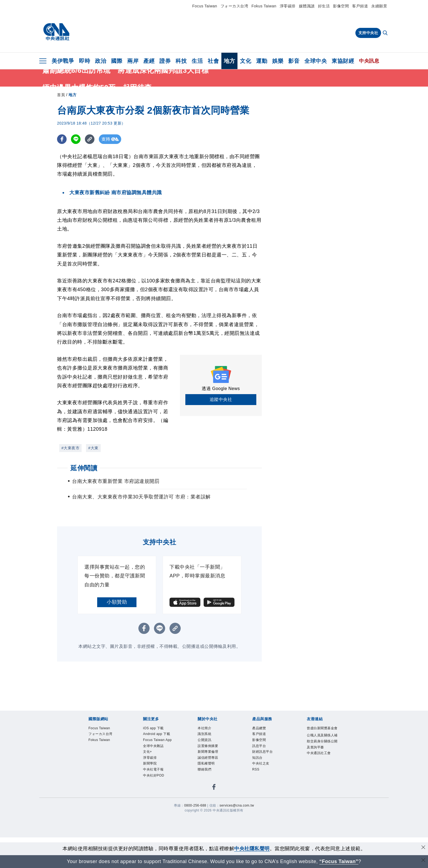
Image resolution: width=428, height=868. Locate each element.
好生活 (324, 6)
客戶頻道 (360, 6)
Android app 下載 (157, 734)
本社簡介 (204, 728)
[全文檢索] (386, 33)
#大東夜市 (70, 448)
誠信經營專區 (208, 758)
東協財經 (343, 61)
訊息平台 (259, 746)
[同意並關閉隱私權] (423, 848)
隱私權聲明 (206, 763)
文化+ (148, 752)
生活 (197, 61)
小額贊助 (117, 602)
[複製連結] (90, 139)
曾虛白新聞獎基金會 (322, 728)
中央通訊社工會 (319, 753)
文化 (246, 61)
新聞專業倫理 (208, 752)
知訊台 (257, 758)
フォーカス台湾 (234, 6)
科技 (181, 61)
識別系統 (204, 734)
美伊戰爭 (63, 61)
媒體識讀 (307, 6)
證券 (165, 61)
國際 (117, 61)
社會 (213, 61)
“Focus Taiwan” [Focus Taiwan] (339, 861)
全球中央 (316, 61)
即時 (84, 61)
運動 (262, 61)
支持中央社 (368, 33)
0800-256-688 (195, 805)
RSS (256, 769)
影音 (294, 61)
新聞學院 (150, 763)
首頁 (61, 95)
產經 (149, 61)
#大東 (93, 448)
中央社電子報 (153, 769)
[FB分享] (62, 139)
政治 (101, 61)
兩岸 (133, 61)
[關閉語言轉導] (423, 861)
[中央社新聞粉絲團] (214, 788)
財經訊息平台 (262, 752)
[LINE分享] (76, 139)
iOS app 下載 (153, 728)
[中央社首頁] (56, 32)
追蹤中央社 (221, 399)
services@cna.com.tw (237, 805)
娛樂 (278, 61)
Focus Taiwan (205, 6)
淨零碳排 (288, 6)
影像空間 (341, 6)
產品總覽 (259, 728)
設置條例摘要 (208, 746)
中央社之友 (261, 763)
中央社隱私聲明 (252, 849)
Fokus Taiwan (264, 6)
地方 (229, 61)
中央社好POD (154, 775)
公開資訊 (204, 740)
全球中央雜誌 (153, 746)
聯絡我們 (204, 769)
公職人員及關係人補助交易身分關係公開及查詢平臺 (322, 741)
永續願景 (379, 6)
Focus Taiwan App (157, 740)
